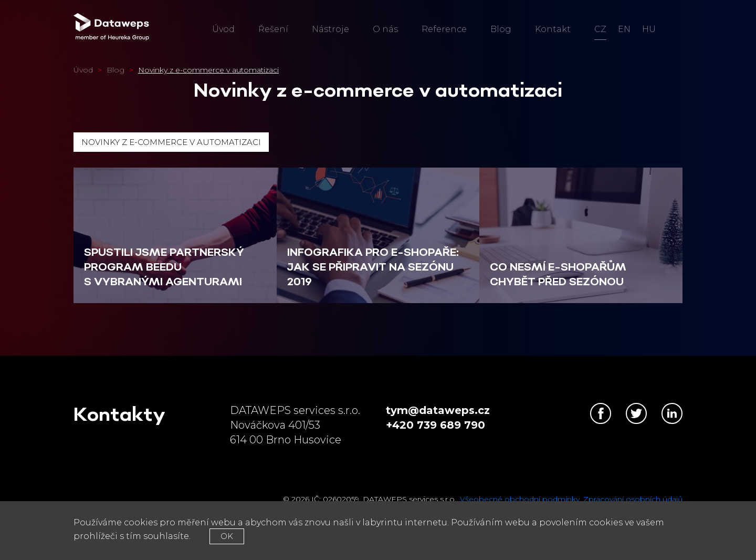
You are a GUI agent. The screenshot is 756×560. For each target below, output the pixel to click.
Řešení (273, 29)
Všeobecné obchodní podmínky (520, 499)
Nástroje (330, 29)
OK (227, 536)
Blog (501, 29)
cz (600, 29)
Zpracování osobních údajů (633, 499)
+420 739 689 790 (435, 425)
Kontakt (553, 29)
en (624, 29)
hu (649, 29)
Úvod (223, 29)
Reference (444, 29)
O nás (385, 29)
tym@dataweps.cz (438, 410)
